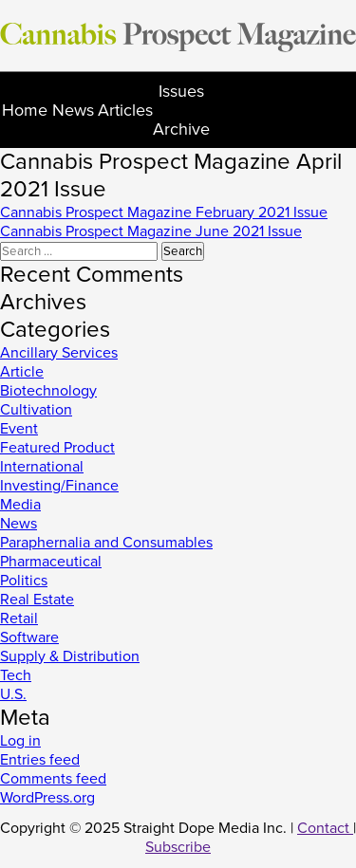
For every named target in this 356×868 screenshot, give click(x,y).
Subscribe (178, 847)
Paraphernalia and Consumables (106, 543)
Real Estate (37, 600)
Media (20, 505)
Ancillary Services (59, 353)
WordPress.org (47, 798)
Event (19, 429)
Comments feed (53, 779)
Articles (125, 110)
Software (29, 637)
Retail (19, 619)
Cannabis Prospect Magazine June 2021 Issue (151, 231)
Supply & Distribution (70, 656)
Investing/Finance (59, 486)
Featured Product (57, 448)
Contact (325, 828)
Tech (16, 675)
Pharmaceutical (51, 562)
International (42, 467)
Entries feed (40, 760)
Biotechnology (48, 391)
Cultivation (36, 410)
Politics (24, 581)
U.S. (13, 694)
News (73, 110)
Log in (20, 741)
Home (25, 110)
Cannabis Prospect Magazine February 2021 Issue (164, 212)
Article (22, 372)
